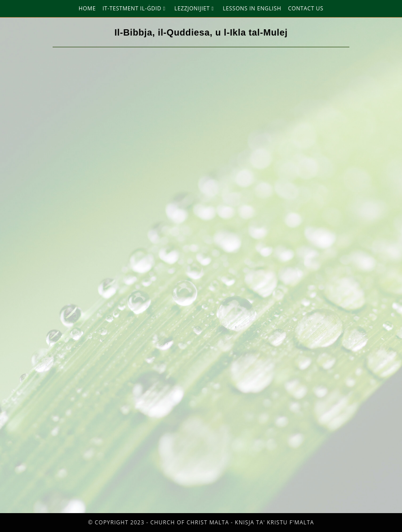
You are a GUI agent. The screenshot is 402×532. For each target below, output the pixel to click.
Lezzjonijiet (195, 8)
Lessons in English (252, 8)
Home (87, 8)
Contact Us (306, 8)
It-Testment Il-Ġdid (135, 8)
